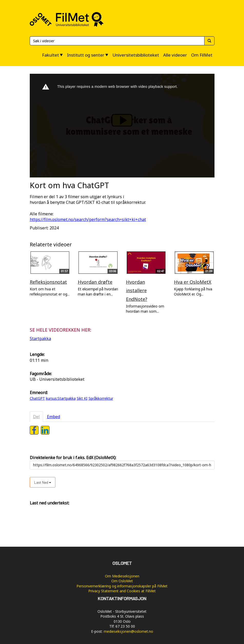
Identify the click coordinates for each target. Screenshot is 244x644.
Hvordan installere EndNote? (137, 291)
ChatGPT (37, 398)
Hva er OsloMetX (193, 282)
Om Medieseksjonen (122, 576)
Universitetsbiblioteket (136, 55)
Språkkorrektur (101, 398)
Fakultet (51, 55)
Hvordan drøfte (95, 282)
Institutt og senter (86, 55)
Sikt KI (82, 398)
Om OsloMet (122, 581)
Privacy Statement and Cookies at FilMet (122, 591)
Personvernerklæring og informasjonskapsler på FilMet (122, 586)
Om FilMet (202, 55)
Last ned (43, 482)
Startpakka (40, 339)
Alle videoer (175, 55)
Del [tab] (36, 417)
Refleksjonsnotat (48, 282)
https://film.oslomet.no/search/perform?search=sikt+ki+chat (88, 219)
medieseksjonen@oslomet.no (128, 631)
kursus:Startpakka (61, 398)
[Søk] (117, 41)
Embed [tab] (53, 417)
